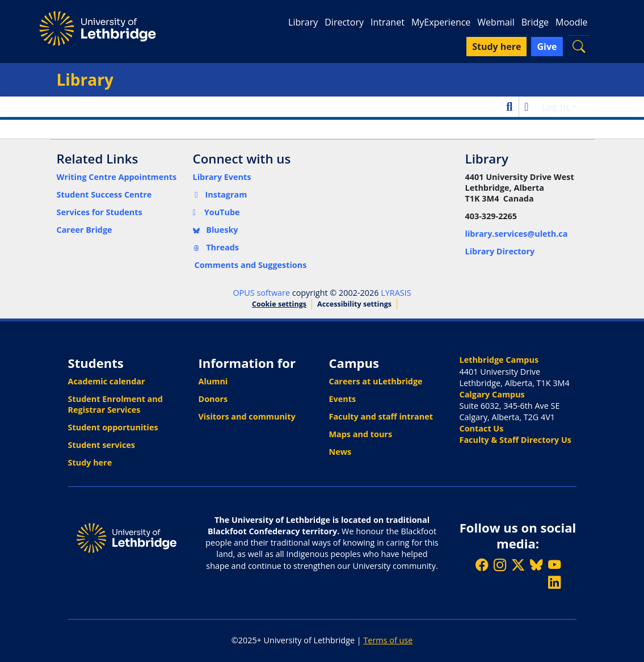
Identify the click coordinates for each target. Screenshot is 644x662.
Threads (216, 247)
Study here (90, 462)
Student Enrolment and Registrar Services (115, 404)
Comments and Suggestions (251, 265)
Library (303, 22)
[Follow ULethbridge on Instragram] (500, 565)
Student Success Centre (104, 194)
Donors (213, 399)
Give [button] (547, 47)
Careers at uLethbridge (376, 381)
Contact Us (482, 428)
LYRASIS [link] (396, 293)
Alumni (213, 381)
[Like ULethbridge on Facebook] (482, 565)
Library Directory (500, 251)
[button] (579, 46)
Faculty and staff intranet (381, 416)
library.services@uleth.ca (517, 234)
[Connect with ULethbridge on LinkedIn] (554, 582)
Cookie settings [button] (279, 304)
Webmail (496, 22)
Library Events (222, 177)
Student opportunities (113, 427)
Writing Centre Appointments (117, 177)
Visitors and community (247, 416)
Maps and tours (361, 434)
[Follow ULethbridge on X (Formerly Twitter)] (518, 565)
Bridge (535, 22)
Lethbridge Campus (499, 360)
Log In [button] (556, 107)
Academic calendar (107, 381)
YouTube (216, 212)
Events (343, 399)
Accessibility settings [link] (354, 304)
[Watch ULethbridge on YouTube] (554, 565)
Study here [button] (496, 47)
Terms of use (388, 640)
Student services (102, 445)
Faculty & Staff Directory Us (515, 440)
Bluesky (216, 230)
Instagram (220, 194)
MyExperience (441, 22)
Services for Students (100, 212)
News (340, 452)
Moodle (571, 22)
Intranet (388, 22)
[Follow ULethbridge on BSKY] (536, 565)
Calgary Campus (492, 394)
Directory (344, 22)
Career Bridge (85, 230)
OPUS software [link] (261, 293)
